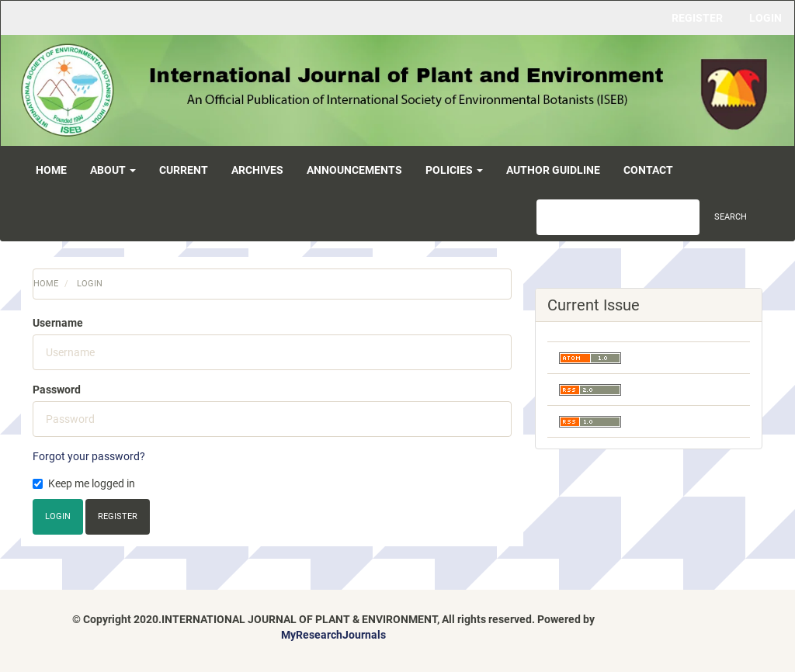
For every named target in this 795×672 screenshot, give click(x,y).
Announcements (354, 170)
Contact (648, 170)
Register (697, 18)
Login (765, 18)
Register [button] (118, 516)
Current (184, 170)
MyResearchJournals (333, 635)
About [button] (113, 170)
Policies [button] (454, 170)
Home (51, 170)
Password (57, 390)
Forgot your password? (89, 456)
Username (58, 323)
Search (731, 217)
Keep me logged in (84, 483)
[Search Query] (618, 217)
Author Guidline (553, 170)
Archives (257, 170)
